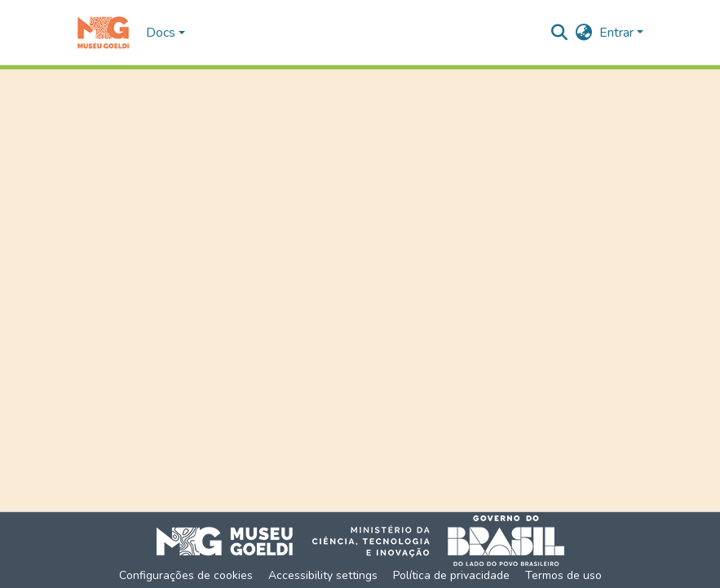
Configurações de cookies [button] (186, 575)
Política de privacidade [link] (451, 575)
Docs (161, 33)
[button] (103, 33)
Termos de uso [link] (563, 575)
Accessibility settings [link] (323, 575)
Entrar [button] (618, 33)
